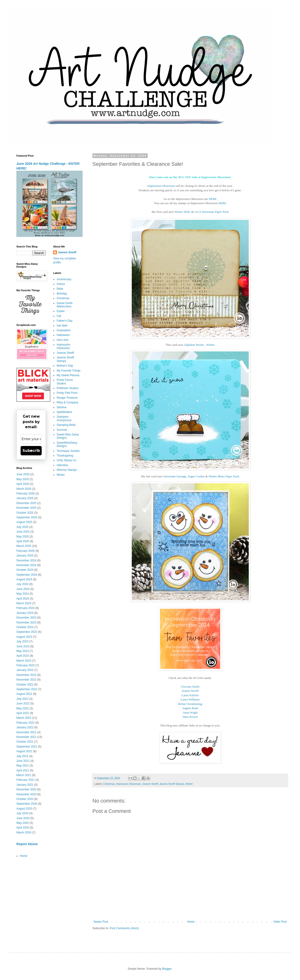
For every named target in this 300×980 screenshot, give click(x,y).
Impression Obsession (161, 186)
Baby (60, 289)
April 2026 (23, 484)
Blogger (167, 969)
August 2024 (24, 579)
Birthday (62, 294)
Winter (189, 784)
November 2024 (26, 565)
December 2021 (26, 732)
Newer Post (101, 922)
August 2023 (24, 637)
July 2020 (22, 813)
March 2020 (24, 833)
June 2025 (23, 532)
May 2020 (23, 823)
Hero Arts (62, 340)
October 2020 (25, 799)
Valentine (62, 465)
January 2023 (25, 670)
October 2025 (25, 513)
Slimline (62, 407)
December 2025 (26, 503)
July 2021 (22, 756)
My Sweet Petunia (68, 375)
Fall (59, 316)
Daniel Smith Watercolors (65, 305)
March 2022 (24, 718)
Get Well (62, 326)
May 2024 (23, 594)
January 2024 (25, 613)
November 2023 (26, 623)
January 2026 (25, 498)
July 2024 (22, 584)
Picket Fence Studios (65, 382)
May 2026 (23, 479)
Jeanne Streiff (150, 784)
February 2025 (26, 551)
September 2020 (27, 804)
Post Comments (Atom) (124, 928)
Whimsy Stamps (67, 470)
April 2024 (23, 599)
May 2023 (23, 651)
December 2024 (26, 560)
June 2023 (23, 646)
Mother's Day (65, 366)
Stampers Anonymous (64, 418)
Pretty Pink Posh (67, 393)
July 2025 (22, 527)
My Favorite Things (69, 371)
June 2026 (23, 474)
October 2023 (25, 627)
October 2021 (25, 742)
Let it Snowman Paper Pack (212, 212)
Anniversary (64, 279)
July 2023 (22, 641)
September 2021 (27, 747)
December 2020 (26, 789)
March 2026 (24, 489)
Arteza (61, 284)
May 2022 (23, 708)
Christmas (109, 784)
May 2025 (23, 537)
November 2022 (26, 680)
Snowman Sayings (175, 476)
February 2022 (26, 723)
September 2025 (27, 517)
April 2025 (23, 541)
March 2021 (24, 775)
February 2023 (26, 665)
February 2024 (26, 608)
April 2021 (23, 770)
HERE (213, 199)
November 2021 (26, 737)
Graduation (64, 330)
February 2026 (26, 494)
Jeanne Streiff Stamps (172, 784)
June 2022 (23, 704)
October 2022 (25, 685)
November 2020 (26, 794)
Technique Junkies (68, 451)
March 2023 (24, 661)
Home (191, 922)
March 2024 (24, 603)
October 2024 (25, 570)
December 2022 (26, 675)
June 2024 (23, 589)
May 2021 (23, 766)
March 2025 (24, 546)
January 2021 (25, 785)
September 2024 (27, 575)
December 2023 (26, 618)
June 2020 (23, 818)
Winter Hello (182, 212)
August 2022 (24, 694)
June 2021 (23, 761)
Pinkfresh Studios (68, 388)
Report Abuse (27, 844)
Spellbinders (64, 412)
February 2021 (26, 780)
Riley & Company (68, 402)
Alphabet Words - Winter (199, 345)
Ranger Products (67, 398)
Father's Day (65, 321)
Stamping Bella (66, 425)
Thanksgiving (65, 456)
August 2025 (24, 522)
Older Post (280, 922)
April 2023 (23, 656)
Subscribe (31, 451)
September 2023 (27, 632)
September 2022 (27, 689)
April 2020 (23, 828)
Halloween (63, 335)
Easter (61, 311)
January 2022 (25, 727)
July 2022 (22, 699)
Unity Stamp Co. (67, 460)
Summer (62, 430)
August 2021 (24, 751)
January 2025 (25, 556)
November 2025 (26, 508)
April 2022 (23, 713)
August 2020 (24, 809)
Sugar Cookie (196, 476)
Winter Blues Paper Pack (224, 476)
